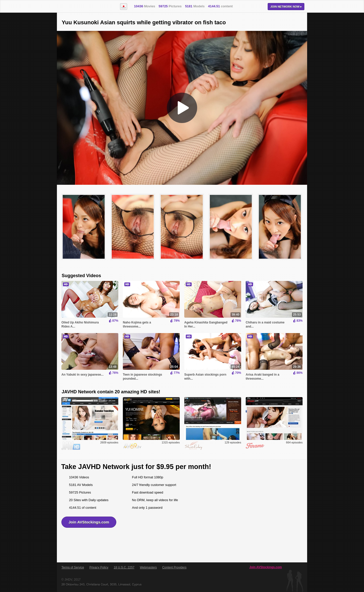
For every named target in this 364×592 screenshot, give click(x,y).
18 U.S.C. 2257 (124, 567)
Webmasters (148, 567)
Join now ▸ (286, 7)
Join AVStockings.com (89, 522)
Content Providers (174, 567)
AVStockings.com (85, 7)
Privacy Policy (99, 567)
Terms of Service (73, 567)
